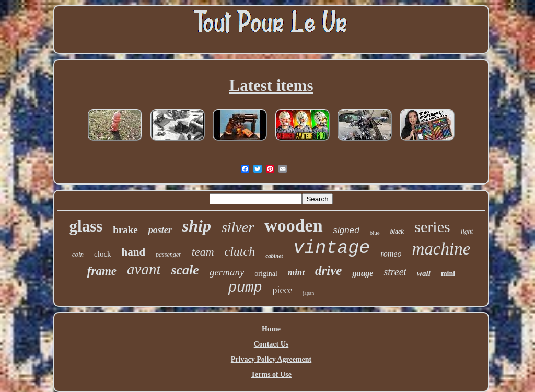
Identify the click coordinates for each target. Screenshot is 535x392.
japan (309, 293)
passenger (168, 255)
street (395, 272)
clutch (240, 251)
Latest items (271, 85)
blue (375, 233)
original (266, 274)
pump (245, 288)
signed (346, 230)
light (467, 231)
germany (227, 272)
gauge (363, 273)
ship (197, 226)
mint (296, 273)
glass (86, 226)
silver (238, 227)
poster (160, 230)
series (432, 227)
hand (134, 252)
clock (102, 254)
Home (271, 329)
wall (424, 273)
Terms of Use (271, 374)
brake (125, 230)
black (397, 232)
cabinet (274, 256)
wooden (293, 226)
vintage (332, 248)
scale (185, 270)
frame (102, 271)
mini (448, 274)
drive (328, 270)
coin (78, 254)
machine (441, 249)
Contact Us (271, 344)
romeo (391, 254)
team (203, 252)
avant (144, 269)
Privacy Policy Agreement (271, 359)
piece (283, 290)
